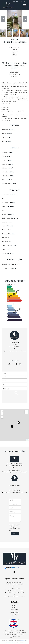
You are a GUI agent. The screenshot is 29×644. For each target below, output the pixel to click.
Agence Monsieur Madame (15, 579)
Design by (17, 637)
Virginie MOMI (15, 342)
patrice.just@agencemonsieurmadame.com (16, 472)
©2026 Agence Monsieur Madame (14, 630)
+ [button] (2, 412)
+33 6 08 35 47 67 (16, 347)
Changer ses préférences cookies (15, 634)
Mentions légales (9, 632)
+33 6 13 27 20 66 (19, 590)
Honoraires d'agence (20, 632)
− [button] (2, 414)
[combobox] (14, 373)
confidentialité (23, 641)
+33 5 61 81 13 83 (16, 470)
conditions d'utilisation (10, 642)
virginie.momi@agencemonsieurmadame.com (14, 351)
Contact (15, 76)
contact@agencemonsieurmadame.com (15, 596)
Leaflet (27, 440)
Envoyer (15, 534)
